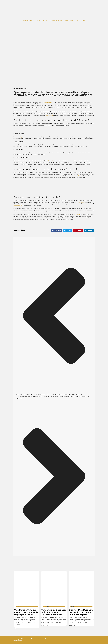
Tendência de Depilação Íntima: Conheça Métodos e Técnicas (54, 612)
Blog (83, 21)
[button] (57, 230)
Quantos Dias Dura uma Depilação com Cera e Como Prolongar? (81, 612)
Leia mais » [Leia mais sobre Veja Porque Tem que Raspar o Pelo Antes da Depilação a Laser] (17, 627)
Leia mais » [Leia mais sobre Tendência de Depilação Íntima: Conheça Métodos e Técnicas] (45, 625)
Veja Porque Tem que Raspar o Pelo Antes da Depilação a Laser (26, 612)
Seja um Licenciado (41, 21)
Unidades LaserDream (56, 21)
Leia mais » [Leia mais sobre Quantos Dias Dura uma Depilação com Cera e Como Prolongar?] (72, 625)
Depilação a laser (28, 21)
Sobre (77, 21)
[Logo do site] (54, 10)
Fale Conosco (69, 21)
